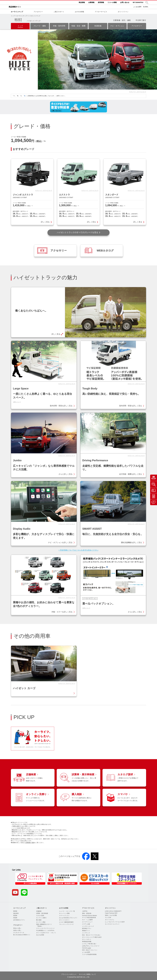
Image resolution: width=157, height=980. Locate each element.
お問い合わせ (125, 2)
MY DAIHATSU (138, 2)
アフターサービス (101, 12)
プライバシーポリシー (69, 974)
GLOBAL (146, 7)
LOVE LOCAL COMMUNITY (113, 911)
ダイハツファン (123, 12)
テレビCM (108, 918)
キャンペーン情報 (64, 913)
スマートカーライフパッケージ (45, 928)
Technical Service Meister (90, 916)
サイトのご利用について (87, 974)
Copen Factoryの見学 (111, 913)
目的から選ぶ (17, 930)
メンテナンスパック (88, 926)
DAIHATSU (25, 3)
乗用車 (15, 911)
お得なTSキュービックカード (91, 946)
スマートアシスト (64, 916)
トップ (13, 16)
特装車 (15, 918)
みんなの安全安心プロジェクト (68, 918)
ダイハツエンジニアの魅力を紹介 (92, 937)
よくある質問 (137, 7)
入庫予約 (85, 911)
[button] (147, 3)
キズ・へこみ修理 (87, 920)
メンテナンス (86, 933)
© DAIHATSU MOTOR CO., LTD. (78, 977)
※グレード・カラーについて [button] (138, 92)
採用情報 (101, 2)
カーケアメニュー (87, 922)
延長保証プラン (87, 928)
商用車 (15, 916)
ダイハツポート (87, 939)
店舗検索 (39, 911)
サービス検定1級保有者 (89, 918)
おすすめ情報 (79, 12)
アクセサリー (38, 12)
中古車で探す (141, 20)
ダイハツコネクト (64, 920)
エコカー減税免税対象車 (66, 922)
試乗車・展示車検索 (42, 913)
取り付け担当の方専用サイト (22, 935)
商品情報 (82, 2)
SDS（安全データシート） (90, 950)
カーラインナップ (17, 12)
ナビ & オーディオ (19, 933)
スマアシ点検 (86, 924)
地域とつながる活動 (111, 915)
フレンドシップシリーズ (66, 924)
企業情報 (91, 2)
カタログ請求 (40, 916)
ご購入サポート (59, 12)
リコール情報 (112, 2)
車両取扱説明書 (87, 942)
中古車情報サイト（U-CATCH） (46, 931)
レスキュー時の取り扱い (89, 944)
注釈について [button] (17, 402)
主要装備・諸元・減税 (122, 20)
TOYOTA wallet (87, 948)
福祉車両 (16, 913)
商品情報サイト (15, 7)
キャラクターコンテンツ (112, 924)
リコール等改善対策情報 (89, 954)
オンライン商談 (41, 922)
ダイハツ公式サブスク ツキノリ (46, 933)
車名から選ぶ (17, 928)
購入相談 (39, 920)
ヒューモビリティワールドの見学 (115, 922)
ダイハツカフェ (110, 920)
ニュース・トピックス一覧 (67, 911)
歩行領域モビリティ (19, 920)
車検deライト (86, 931)
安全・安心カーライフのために (91, 935)
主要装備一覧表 (30, 843)
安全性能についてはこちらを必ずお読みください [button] (79, 550)
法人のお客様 (40, 935)
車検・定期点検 (87, 913)
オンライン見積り (41, 918)
